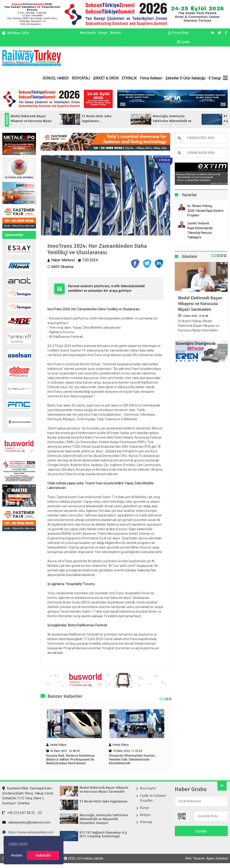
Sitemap (146, 822)
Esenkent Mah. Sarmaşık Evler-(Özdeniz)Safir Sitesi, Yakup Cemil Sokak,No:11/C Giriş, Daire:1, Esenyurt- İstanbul (28, 796)
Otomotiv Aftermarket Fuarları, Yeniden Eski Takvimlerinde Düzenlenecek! (132, 760)
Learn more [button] (18, 844)
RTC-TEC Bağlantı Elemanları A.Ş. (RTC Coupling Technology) (103, 835)
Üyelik (183, 42)
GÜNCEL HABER (56, 78)
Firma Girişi (178, 33)
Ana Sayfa (88, 33)
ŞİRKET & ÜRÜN (106, 78)
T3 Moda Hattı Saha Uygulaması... (105, 119)
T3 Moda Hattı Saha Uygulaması (103, 802)
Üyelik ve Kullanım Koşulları (153, 798)
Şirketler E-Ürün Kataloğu (185, 78)
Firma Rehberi (151, 78)
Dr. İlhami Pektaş (200, 206)
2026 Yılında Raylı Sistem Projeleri (205, 213)
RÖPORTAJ (81, 78)
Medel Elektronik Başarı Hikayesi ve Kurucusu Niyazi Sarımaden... (40, 121)
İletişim (116, 33)
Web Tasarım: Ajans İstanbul (206, 858)
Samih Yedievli (198, 223)
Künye (103, 33)
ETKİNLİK (129, 78)
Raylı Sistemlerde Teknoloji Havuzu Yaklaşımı (200, 233)
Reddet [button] (17, 855)
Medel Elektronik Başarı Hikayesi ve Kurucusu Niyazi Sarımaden (200, 304)
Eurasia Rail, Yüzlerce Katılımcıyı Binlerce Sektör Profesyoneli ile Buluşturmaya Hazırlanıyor (70, 760)
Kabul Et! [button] (43, 855)
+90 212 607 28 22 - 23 (22, 813)
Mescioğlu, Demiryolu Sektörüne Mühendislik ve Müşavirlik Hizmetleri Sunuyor (104, 819)
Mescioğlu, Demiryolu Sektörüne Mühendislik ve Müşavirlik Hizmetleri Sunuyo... (184, 121)
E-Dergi (215, 78)
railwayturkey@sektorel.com (26, 822)
